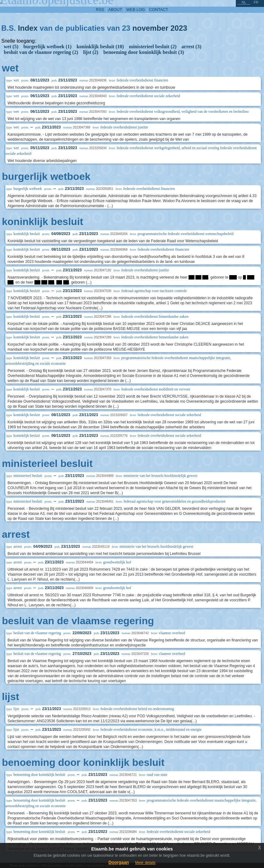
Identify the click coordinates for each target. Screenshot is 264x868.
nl (244, 2)
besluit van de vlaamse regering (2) (41, 52)
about (115, 10)
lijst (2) (91, 52)
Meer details (145, 863)
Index (28, 28)
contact (159, 10)
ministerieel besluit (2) (153, 47)
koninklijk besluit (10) (100, 47)
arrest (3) (192, 47)
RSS (100, 10)
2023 (179, 28)
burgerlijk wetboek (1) (48, 47)
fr (256, 2)
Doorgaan (119, 862)
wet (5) (11, 47)
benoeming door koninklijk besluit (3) (144, 52)
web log (136, 10)
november (150, 28)
